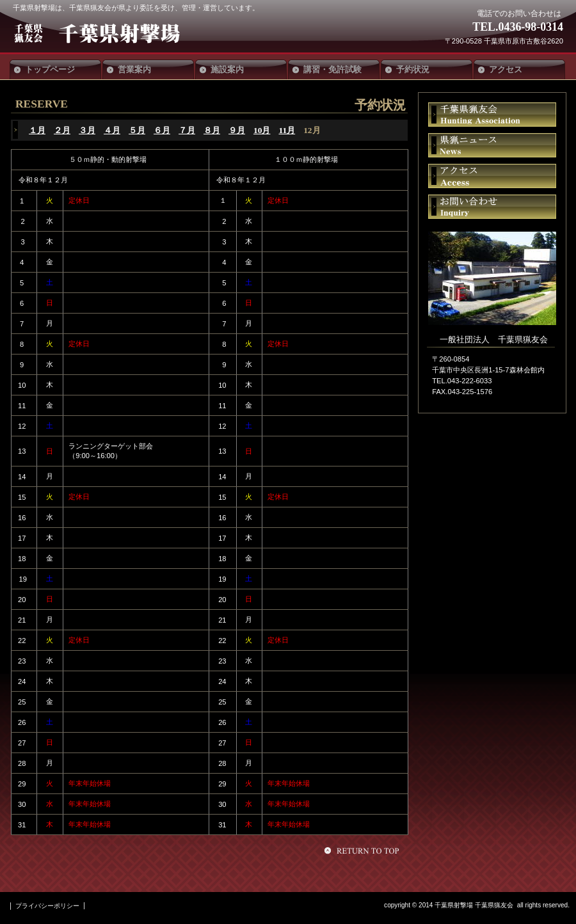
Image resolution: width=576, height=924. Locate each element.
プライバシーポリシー (47, 906)
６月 (162, 130)
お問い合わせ (492, 207)
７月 (187, 130)
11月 (287, 130)
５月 (137, 130)
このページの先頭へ (364, 850)
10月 (262, 130)
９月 (237, 130)
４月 (112, 130)
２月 (62, 130)
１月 (37, 130)
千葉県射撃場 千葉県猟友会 (108, 33)
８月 (212, 130)
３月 (87, 130)
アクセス (492, 176)
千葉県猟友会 (492, 115)
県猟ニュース (492, 145)
